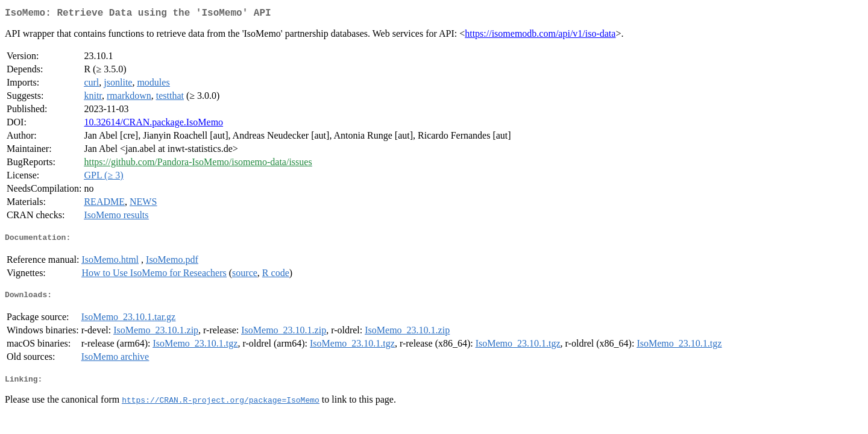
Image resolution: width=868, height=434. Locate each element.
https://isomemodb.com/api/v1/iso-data (540, 36)
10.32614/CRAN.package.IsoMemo (153, 124)
